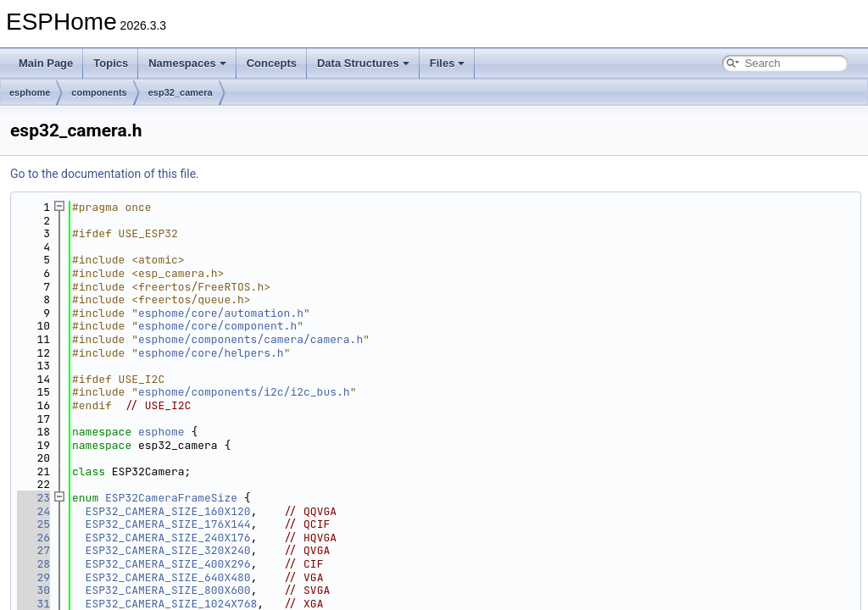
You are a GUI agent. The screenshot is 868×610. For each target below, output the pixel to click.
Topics (111, 63)
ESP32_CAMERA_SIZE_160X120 (168, 511)
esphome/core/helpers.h (211, 353)
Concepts (272, 63)
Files (448, 63)
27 (33, 550)
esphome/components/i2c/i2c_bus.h (244, 392)
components (99, 92)
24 (33, 511)
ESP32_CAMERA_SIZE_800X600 (168, 590)
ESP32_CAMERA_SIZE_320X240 (168, 550)
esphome (30, 92)
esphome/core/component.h (217, 326)
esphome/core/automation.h (221, 313)
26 (33, 538)
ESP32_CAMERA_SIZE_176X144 (168, 524)
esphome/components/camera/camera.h (250, 339)
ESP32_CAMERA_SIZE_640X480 (168, 577)
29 (33, 577)
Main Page (46, 63)
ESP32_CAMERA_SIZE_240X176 (168, 538)
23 (33, 498)
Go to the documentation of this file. (105, 174)
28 (33, 564)
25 (33, 524)
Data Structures (363, 63)
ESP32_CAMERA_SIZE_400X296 (168, 564)
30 (33, 590)
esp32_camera (181, 92)
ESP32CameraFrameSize (171, 498)
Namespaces (187, 63)
